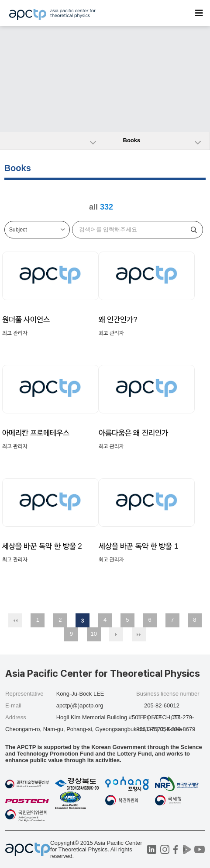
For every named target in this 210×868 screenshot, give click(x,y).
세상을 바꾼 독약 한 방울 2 (42, 546)
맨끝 (139, 634)
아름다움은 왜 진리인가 (133, 433)
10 (94, 634)
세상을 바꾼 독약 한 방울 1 (139, 546)
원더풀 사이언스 (26, 320)
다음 (116, 634)
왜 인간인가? (118, 320)
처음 (15, 620)
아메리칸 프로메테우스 (36, 433)
